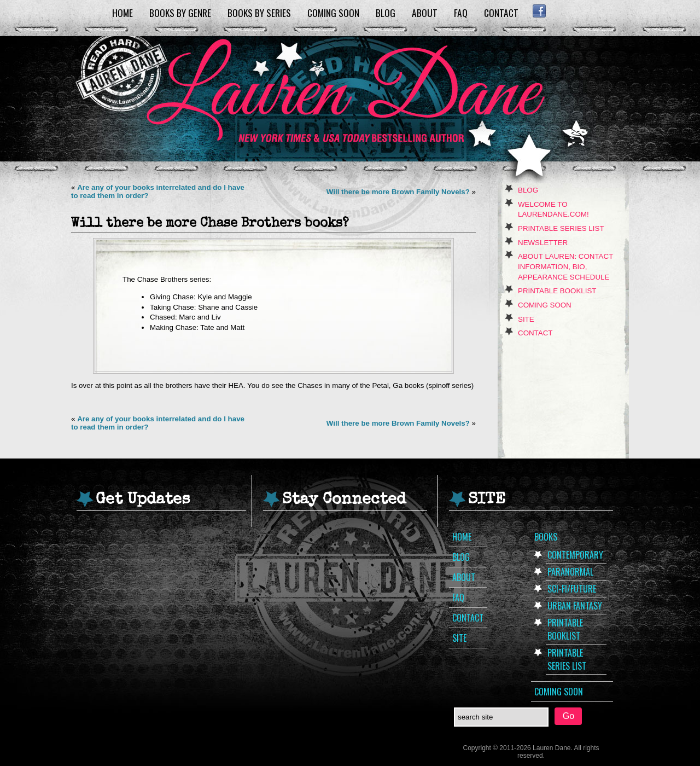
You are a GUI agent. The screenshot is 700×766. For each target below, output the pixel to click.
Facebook (539, 11)
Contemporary (575, 555)
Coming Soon (333, 13)
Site (526, 319)
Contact (501, 13)
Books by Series (259, 13)
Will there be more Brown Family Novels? (398, 192)
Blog (386, 13)
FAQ (461, 13)
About (425, 13)
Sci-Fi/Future (572, 589)
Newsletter (543, 243)
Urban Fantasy (575, 606)
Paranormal (570, 572)
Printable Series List (561, 228)
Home (122, 13)
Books (546, 537)
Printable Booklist (557, 291)
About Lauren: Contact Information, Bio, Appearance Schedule (565, 266)
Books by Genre (180, 13)
